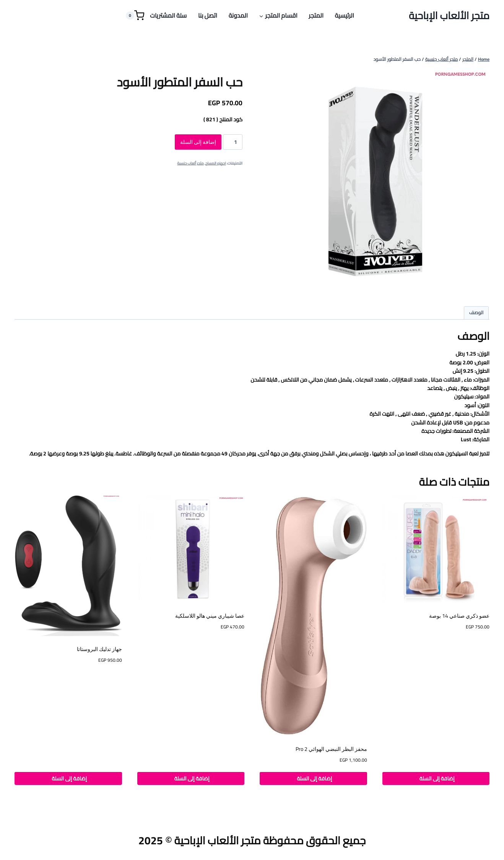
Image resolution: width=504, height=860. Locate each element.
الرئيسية (345, 15)
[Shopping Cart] (135, 16)
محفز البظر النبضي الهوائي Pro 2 (331, 749)
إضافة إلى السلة (198, 142)
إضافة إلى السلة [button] (436, 778)
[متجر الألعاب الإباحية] (449, 16)
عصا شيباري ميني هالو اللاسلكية (210, 616)
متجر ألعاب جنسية (190, 163)
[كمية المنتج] (233, 142)
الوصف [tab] (476, 313)
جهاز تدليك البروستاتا (99, 649)
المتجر (316, 15)
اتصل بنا (208, 15)
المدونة (238, 15)
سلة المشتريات (168, 15)
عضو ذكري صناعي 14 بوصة (459, 616)
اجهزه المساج (216, 163)
